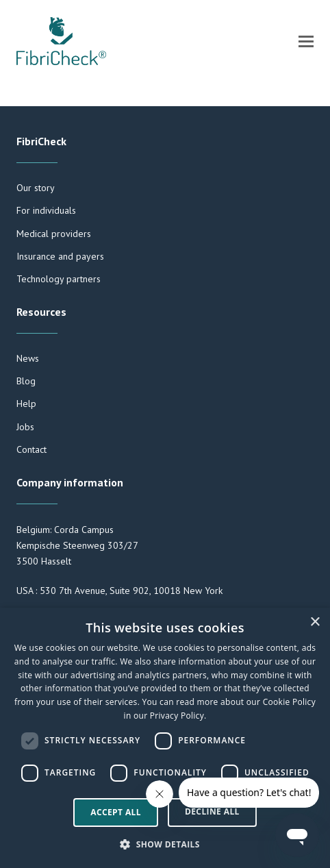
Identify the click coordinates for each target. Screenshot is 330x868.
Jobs (25, 427)
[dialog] (165, 738)
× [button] (315, 622)
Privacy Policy (177, 716)
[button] (306, 41)
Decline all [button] (212, 811)
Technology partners (59, 279)
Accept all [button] (116, 812)
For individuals (46, 210)
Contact (31, 449)
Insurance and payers (60, 256)
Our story (36, 188)
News (28, 358)
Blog (26, 381)
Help (26, 404)
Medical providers (54, 234)
